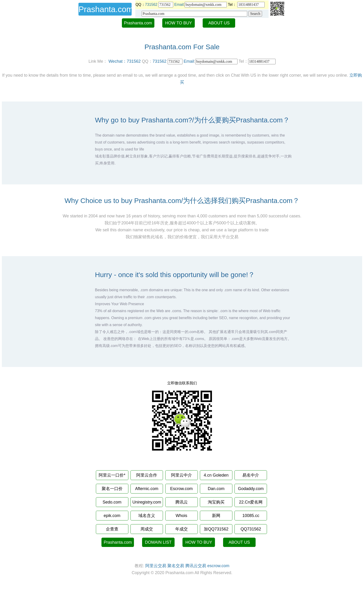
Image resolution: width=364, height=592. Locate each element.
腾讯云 (182, 502)
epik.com (112, 516)
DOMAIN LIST (158, 542)
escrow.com (218, 566)
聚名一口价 (112, 489)
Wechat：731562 (125, 61)
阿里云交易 (156, 566)
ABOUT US (219, 23)
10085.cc (251, 516)
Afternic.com (147, 489)
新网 (216, 516)
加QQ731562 (216, 529)
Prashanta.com (138, 23)
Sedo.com (112, 502)
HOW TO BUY (178, 23)
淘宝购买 (216, 502)
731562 (151, 5)
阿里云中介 (182, 475)
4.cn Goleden (216, 475)
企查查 (112, 529)
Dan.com (216, 489)
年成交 (182, 529)
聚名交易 (176, 566)
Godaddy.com (251, 489)
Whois (181, 516)
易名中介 (251, 475)
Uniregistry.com (147, 502)
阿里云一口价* (112, 475)
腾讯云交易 (196, 566)
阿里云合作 (147, 475)
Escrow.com (181, 489)
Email (179, 5)
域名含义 (147, 516)
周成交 (147, 529)
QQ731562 (251, 529)
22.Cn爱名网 (251, 502)
